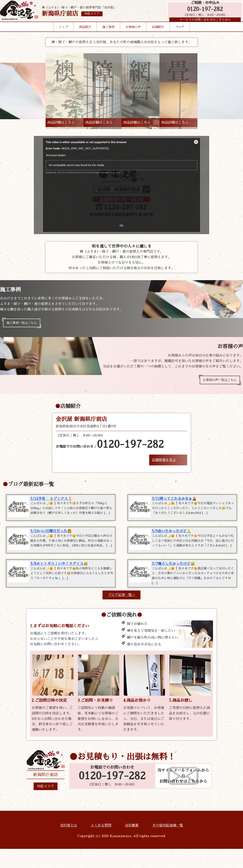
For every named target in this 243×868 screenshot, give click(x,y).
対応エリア (46, 805)
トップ (63, 33)
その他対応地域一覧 (168, 844)
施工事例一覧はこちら (24, 324)
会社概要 (132, 844)
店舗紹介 (158, 33)
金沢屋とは (69, 844)
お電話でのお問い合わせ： (110, 448)
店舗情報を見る (164, 463)
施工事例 (108, 33)
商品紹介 (85, 33)
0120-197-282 (203, 12)
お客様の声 (133, 33)
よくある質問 (101, 844)
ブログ (180, 33)
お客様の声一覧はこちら (217, 383)
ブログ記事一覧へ (121, 614)
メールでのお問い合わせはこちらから (203, 24)
